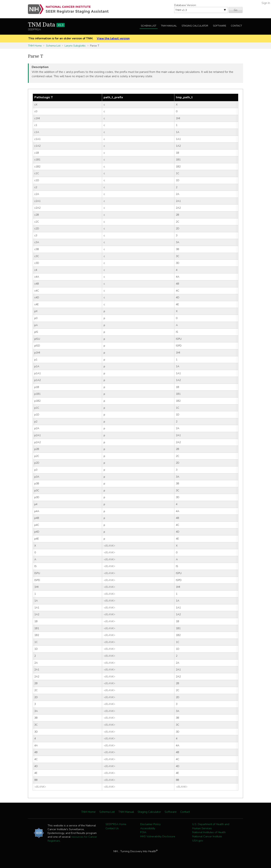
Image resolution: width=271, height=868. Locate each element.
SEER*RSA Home (116, 824)
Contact (236, 26)
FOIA (143, 832)
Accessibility (148, 828)
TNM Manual (169, 26)
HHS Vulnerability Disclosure (158, 836)
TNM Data (46, 25)
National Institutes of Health (209, 832)
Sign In (266, 3)
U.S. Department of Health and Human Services (211, 826)
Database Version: (185, 5)
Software (219, 26)
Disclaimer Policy (150, 824)
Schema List (149, 26)
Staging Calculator (195, 26)
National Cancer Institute (207, 836)
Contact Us (112, 828)
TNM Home (35, 46)
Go (236, 10)
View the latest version (113, 38)
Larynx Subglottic (75, 46)
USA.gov (198, 841)
